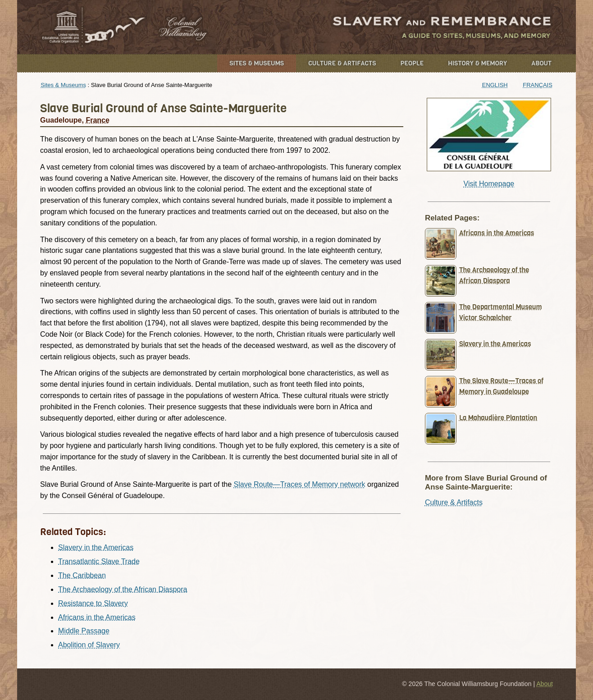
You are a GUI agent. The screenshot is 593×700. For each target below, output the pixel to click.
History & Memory (477, 63)
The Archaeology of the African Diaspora (123, 589)
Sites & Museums (257, 63)
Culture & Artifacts (342, 63)
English (495, 85)
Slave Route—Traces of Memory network (300, 484)
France (97, 120)
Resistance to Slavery (93, 603)
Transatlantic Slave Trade (99, 561)
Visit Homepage (489, 184)
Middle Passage (84, 631)
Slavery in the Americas (96, 547)
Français (538, 85)
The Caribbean (82, 575)
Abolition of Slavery (89, 645)
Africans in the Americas (97, 617)
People (412, 63)
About (541, 63)
